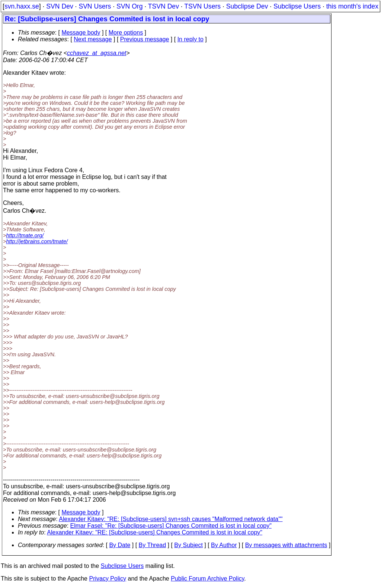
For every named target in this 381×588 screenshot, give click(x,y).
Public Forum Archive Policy (207, 579)
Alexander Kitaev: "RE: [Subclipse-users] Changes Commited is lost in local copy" (155, 532)
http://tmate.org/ (25, 235)
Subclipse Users (297, 6)
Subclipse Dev (247, 6)
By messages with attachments (286, 545)
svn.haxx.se (22, 6)
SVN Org (129, 6)
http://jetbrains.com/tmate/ (37, 241)
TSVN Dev (164, 6)
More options (126, 33)
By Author (224, 545)
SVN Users (95, 6)
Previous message (145, 39)
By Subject (188, 545)
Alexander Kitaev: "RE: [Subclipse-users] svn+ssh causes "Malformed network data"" (171, 519)
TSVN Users (202, 6)
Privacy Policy (108, 579)
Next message (93, 39)
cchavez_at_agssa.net (97, 53)
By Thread (153, 545)
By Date (120, 545)
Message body (81, 33)
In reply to (190, 39)
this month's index (352, 6)
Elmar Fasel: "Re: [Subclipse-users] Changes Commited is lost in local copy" (171, 526)
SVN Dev (60, 6)
